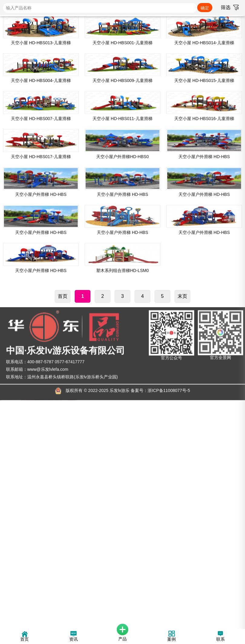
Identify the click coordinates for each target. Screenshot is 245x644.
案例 (171, 637)
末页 (182, 526)
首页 (63, 526)
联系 (220, 637)
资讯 (73, 637)
